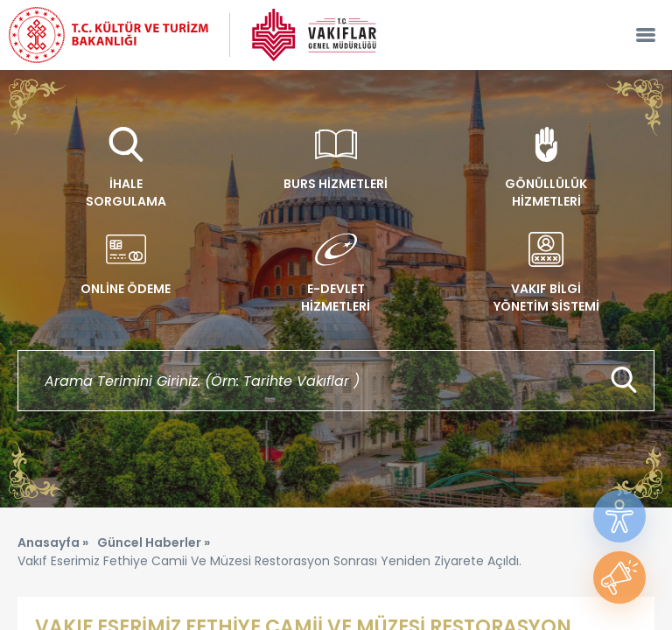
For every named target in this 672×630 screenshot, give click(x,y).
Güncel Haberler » (154, 542)
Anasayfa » (53, 542)
